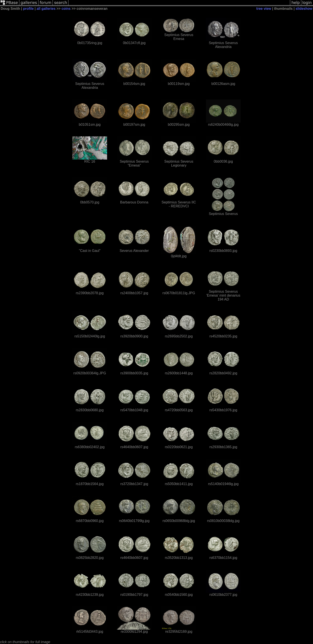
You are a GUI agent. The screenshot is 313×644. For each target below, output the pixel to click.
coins (66, 9)
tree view (264, 9)
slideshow (304, 9)
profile (28, 9)
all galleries (46, 9)
